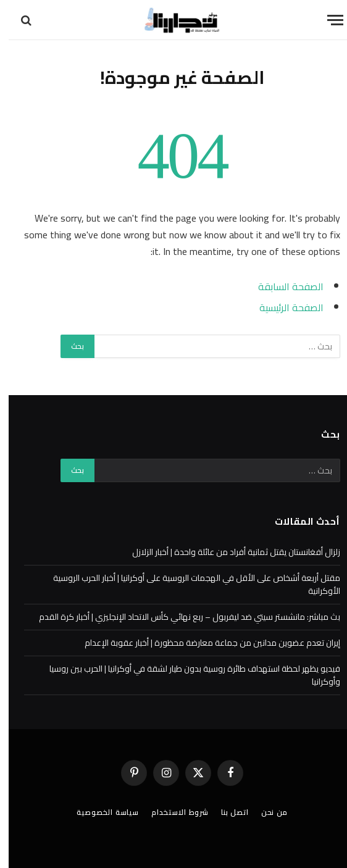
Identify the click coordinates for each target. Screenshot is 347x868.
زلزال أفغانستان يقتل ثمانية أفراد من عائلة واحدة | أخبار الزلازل (228, 552)
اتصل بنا (226, 812)
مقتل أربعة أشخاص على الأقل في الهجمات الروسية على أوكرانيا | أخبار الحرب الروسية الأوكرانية (188, 584)
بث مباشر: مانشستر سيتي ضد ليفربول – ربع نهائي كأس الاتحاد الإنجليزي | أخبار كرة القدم (181, 617)
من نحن (266, 812)
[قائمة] (327, 20)
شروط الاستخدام (171, 812)
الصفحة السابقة (282, 286)
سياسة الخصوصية (99, 812)
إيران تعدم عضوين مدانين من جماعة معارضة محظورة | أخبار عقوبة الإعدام (204, 643)
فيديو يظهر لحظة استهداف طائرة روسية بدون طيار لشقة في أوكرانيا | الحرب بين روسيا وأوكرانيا (186, 675)
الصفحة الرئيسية (283, 307)
